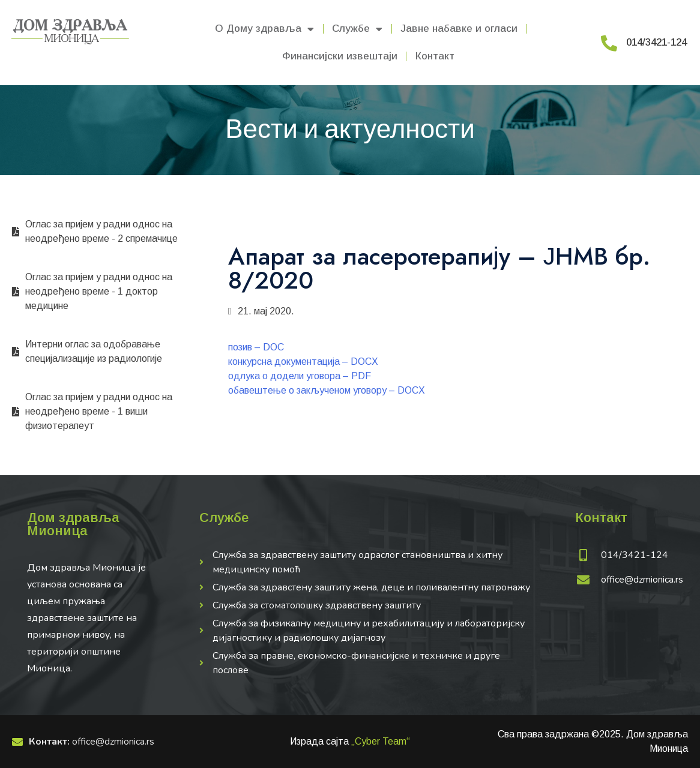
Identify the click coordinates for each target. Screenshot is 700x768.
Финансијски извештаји (340, 56)
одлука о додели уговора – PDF (300, 376)
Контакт (435, 56)
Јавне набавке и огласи (459, 28)
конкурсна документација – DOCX (303, 361)
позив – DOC (256, 347)
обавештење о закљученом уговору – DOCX (327, 390)
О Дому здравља (264, 29)
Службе (357, 29)
